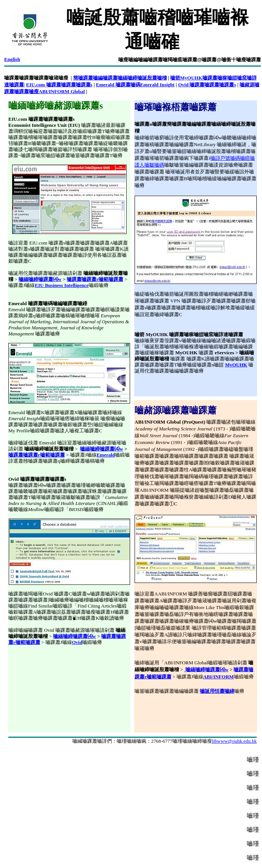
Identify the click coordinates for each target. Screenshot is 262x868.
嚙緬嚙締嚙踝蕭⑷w (40, 279)
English (12, 59)
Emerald (106, 455)
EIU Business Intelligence (62, 285)
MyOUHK (236, 365)
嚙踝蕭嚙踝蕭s (77, 85)
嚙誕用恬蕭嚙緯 (217, 691)
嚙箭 (175, 78)
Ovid (77, 642)
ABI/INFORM (219, 677)
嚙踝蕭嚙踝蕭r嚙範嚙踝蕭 (95, 279)
